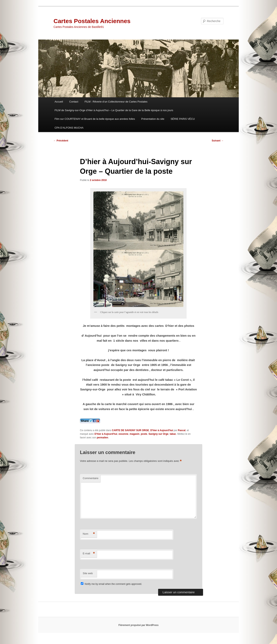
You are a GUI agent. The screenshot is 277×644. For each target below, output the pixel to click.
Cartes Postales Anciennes (92, 21)
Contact (74, 102)
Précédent (61, 141)
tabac (173, 434)
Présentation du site (153, 119)
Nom (89, 534)
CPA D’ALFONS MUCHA (69, 128)
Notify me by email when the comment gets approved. (111, 584)
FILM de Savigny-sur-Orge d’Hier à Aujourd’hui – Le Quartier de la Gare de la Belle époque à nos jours (114, 110)
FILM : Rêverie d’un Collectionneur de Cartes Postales (116, 102)
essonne (124, 434)
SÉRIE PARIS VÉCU (183, 119)
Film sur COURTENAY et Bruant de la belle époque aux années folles (95, 119)
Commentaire (91, 478)
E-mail (89, 554)
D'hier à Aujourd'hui (162, 430)
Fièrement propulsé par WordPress (138, 625)
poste (144, 434)
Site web (88, 573)
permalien (103, 438)
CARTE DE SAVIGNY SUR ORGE (130, 430)
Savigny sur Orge (158, 434)
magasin (135, 434)
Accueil (59, 102)
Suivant (218, 141)
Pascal (182, 430)
